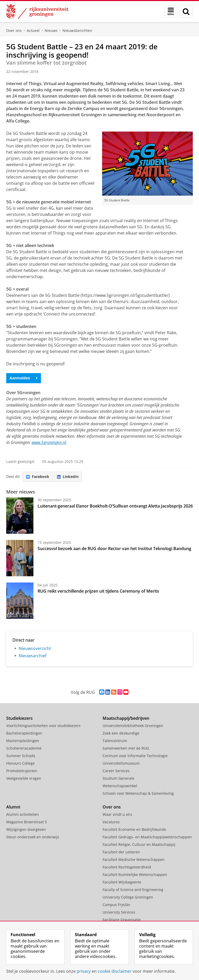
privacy (84, 971)
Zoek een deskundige (121, 733)
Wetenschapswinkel (120, 786)
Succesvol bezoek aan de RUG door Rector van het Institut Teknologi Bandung (114, 549)
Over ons (14, 30)
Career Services (116, 771)
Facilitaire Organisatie (122, 920)
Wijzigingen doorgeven (26, 829)
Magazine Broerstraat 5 (27, 822)
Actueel (33, 30)
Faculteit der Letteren (121, 852)
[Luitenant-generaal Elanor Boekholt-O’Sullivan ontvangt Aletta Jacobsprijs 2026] (20, 516)
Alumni (13, 807)
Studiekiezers (19, 718)
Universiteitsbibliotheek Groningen (133, 726)
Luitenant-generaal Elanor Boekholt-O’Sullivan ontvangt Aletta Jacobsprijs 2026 (115, 506)
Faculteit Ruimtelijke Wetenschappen (135, 875)
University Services (119, 912)
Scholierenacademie (24, 748)
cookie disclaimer (115, 971)
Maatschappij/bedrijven (126, 718)
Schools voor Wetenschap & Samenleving (138, 793)
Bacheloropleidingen (24, 733)
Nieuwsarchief (33, 656)
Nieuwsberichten (77, 30)
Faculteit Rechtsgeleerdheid (127, 867)
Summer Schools (21, 756)
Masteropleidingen (23, 741)
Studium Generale (118, 778)
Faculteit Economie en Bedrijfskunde (134, 829)
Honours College (20, 763)
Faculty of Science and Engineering (133, 890)
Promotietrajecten (22, 771)
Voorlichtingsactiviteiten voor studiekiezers (43, 726)
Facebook (38, 477)
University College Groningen (128, 897)
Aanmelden (24, 378)
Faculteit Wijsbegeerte (122, 882)
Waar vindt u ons (117, 814)
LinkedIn (68, 477)
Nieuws (51, 30)
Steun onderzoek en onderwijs (33, 837)
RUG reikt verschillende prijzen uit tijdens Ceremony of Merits (98, 591)
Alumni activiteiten (23, 814)
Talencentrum (115, 741)
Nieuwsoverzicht (35, 648)
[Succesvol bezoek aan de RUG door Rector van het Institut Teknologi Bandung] (20, 558)
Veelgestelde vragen (24, 778)
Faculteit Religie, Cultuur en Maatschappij (139, 844)
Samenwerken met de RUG (126, 748)
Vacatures (111, 822)
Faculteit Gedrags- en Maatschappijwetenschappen (147, 837)
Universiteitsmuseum (121, 763)
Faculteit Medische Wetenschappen (134, 859)
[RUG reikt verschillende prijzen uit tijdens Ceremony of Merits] (20, 601)
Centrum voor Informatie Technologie (135, 756)
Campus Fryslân (116, 905)
